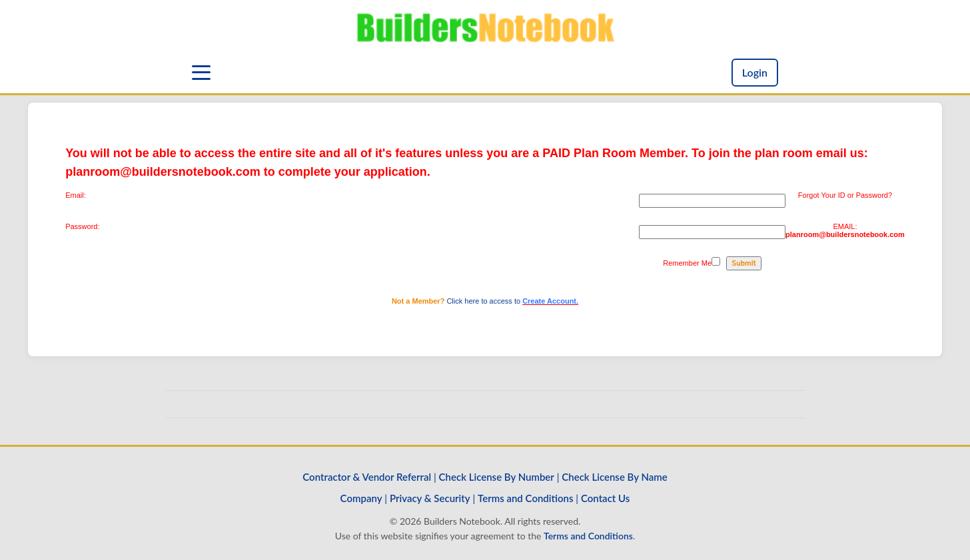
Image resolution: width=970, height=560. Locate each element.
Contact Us (605, 498)
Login (755, 72)
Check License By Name (614, 477)
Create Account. (550, 301)
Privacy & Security (430, 498)
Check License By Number (497, 477)
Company (361, 498)
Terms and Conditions (525, 498)
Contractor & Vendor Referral (367, 477)
